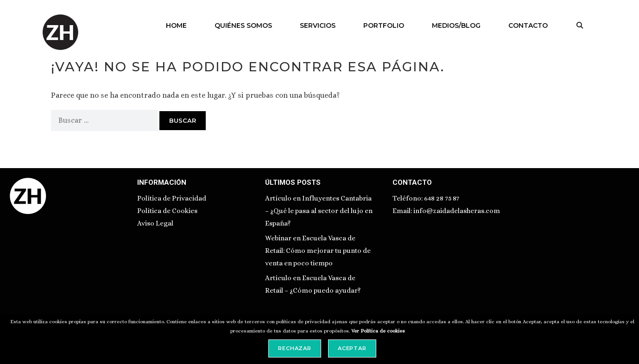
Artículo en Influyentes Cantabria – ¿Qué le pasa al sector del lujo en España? (319, 211)
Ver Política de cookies (378, 331)
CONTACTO (528, 25)
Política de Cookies (167, 211)
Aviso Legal (155, 223)
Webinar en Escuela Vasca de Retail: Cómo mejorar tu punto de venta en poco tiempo (318, 251)
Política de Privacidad (172, 198)
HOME (176, 25)
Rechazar (295, 348)
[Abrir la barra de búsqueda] (580, 25)
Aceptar (352, 348)
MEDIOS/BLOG (456, 25)
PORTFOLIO (384, 25)
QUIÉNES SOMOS (243, 25)
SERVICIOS (318, 25)
